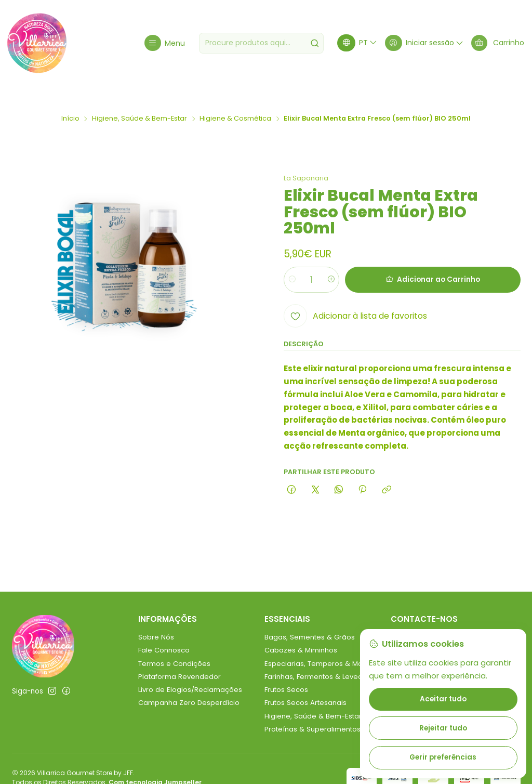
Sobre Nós (156, 619)
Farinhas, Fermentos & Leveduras (321, 658)
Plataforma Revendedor (179, 658)
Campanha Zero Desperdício (189, 684)
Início (70, 101)
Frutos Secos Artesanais (305, 684)
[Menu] (164, 43)
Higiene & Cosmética (235, 101)
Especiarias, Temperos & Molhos (321, 645)
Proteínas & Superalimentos (312, 711)
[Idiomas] (356, 43)
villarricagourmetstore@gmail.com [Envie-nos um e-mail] (456, 619)
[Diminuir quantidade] (292, 262)
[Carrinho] (497, 43)
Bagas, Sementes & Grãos (310, 619)
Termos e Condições (174, 645)
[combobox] (260, 43)
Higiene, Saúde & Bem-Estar (139, 101)
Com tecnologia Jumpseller (155, 764)
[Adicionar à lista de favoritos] (355, 298)
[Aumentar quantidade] (332, 262)
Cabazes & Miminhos (301, 632)
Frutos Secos (286, 671)
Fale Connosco (164, 632)
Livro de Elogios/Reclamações (190, 671)
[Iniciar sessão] (423, 43)
